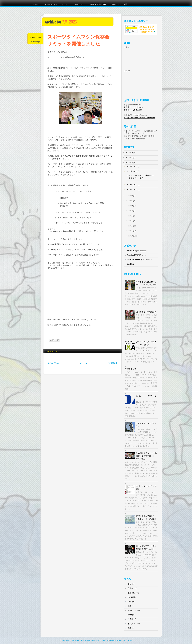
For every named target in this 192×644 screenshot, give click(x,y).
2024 (130, 157)
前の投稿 (113, 363)
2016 (130, 221)
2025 (130, 152)
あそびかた (80, 4)
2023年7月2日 (35, 37)
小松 (129, 606)
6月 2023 (134, 185)
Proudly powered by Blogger (70, 640)
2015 (130, 226)
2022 (130, 196)
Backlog (130, 264)
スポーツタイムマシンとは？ (57, 4)
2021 (130, 201)
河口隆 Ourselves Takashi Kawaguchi (139, 118)
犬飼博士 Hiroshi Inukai (133, 107)
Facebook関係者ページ (137, 255)
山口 (129, 584)
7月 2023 (134, 171)
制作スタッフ (131, 369)
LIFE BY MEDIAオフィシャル (139, 260)
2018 (130, 211)
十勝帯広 (131, 593)
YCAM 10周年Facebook (137, 251)
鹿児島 (130, 588)
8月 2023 (134, 166)
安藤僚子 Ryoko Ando (133, 110)
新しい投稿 (53, 363)
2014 (130, 231)
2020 (130, 206)
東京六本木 (132, 624)
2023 (130, 162)
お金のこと (132, 610)
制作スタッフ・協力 (121, 4)
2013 (130, 236)
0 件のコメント (54, 351)
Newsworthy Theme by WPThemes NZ (95, 640)
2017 (130, 216)
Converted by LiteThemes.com (121, 640)
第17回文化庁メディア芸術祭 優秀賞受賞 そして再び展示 (146, 456)
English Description (98, 4)
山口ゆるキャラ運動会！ (146, 312)
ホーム (36, 4)
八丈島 (130, 619)
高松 (129, 628)
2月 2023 (134, 190)
